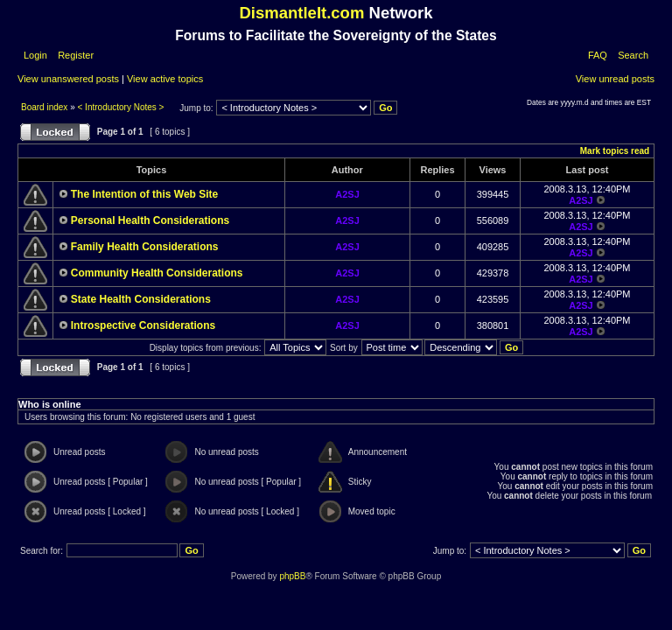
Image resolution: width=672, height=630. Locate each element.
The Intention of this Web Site (144, 194)
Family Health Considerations (145, 247)
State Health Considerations (141, 299)
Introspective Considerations (143, 325)
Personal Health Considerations (150, 220)
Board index (45, 107)
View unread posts (615, 79)
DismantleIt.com (301, 13)
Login (35, 55)
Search (633, 55)
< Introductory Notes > (121, 107)
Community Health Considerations (157, 273)
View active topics (165, 79)
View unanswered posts (68, 79)
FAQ (598, 55)
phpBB (292, 576)
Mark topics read (615, 151)
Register (74, 55)
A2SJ (347, 194)
